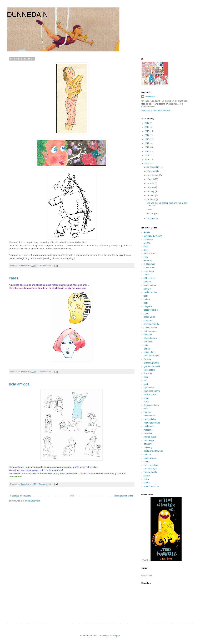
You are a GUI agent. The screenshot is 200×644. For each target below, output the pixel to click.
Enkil (146, 246)
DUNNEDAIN (27, 15)
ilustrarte (148, 373)
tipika (146, 479)
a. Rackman (149, 268)
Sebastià (148, 261)
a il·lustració (149, 264)
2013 (147, 139)
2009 (147, 155)
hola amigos (19, 384)
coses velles (150, 317)
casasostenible (151, 310)
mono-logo (149, 440)
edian (146, 345)
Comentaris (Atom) (32, 501)
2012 (147, 143)
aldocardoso (150, 278)
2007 (147, 164)
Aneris (147, 232)
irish (146, 377)
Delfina (147, 243)
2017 (147, 123)
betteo (147, 299)
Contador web (147, 575)
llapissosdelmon (151, 405)
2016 (147, 127)
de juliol (151, 183)
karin (146, 398)
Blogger (116, 636)
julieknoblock (150, 395)
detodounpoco (151, 331)
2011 (147, 147)
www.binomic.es (151, 486)
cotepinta (148, 321)
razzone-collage (151, 465)
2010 (147, 151)
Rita (146, 257)
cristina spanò (150, 328)
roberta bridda (150, 472)
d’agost (151, 179)
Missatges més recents (20, 496)
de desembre (153, 167)
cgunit (147, 314)
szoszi (147, 476)
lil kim (147, 402)
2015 (147, 131)
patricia (147, 454)
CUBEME (148, 240)
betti (146, 303)
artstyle (147, 289)
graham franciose (152, 366)
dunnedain (150, 96)
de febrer (151, 199)
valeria (147, 483)
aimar (147, 275)
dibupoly (148, 335)
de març (151, 195)
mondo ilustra (150, 437)
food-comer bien (151, 356)
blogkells (148, 306)
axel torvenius (150, 292)
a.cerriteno (149, 271)
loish (146, 409)
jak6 (146, 384)
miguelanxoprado (152, 423)
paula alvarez (150, 458)
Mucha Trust (150, 254)
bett (146, 296)
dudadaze (149, 342)
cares (14, 278)
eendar (147, 349)
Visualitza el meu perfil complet (156, 111)
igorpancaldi (150, 370)
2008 (147, 160)
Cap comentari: (45, 266)
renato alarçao (151, 469)
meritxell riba (150, 419)
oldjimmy (148, 448)
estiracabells (150, 352)
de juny (151, 187)
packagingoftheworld (153, 451)
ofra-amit (148, 444)
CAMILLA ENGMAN (153, 236)
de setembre (153, 175)
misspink (148, 430)
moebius (148, 433)
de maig (151, 191)
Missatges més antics (123, 496)
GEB (146, 250)
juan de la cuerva (152, 391)
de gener (151, 219)
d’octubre (152, 171)
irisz (146, 380)
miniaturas (149, 426)
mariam (147, 412)
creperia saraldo (151, 324)
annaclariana (150, 285)
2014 (147, 135)
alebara (147, 282)
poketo (147, 462)
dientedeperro (150, 338)
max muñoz (149, 416)
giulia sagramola (151, 363)
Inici (72, 496)
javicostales (149, 388)
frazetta (147, 359)
